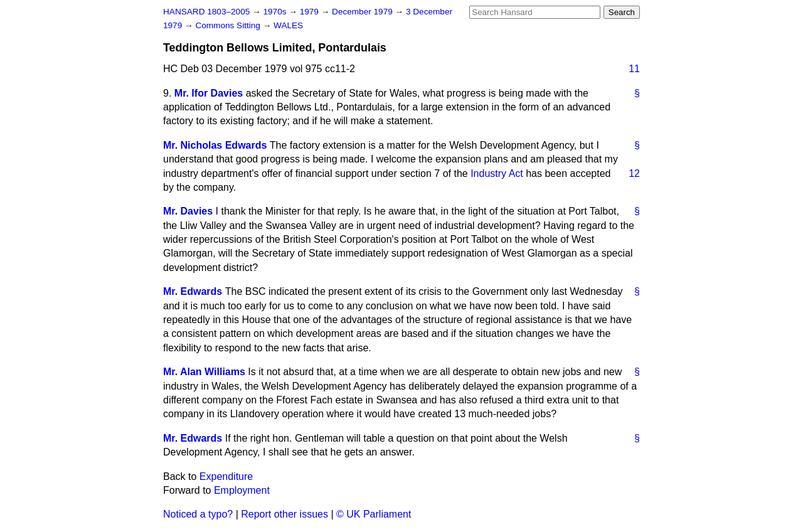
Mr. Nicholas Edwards (215, 145)
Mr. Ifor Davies (209, 93)
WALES (288, 25)
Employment (242, 490)
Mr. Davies (188, 211)
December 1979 (364, 12)
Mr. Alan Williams (204, 372)
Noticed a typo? (198, 514)
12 (634, 173)
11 (634, 69)
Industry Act (497, 173)
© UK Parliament (374, 514)
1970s (276, 12)
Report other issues (285, 514)
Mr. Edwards (193, 291)
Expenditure (226, 476)
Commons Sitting (229, 25)
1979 (311, 12)
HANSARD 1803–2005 (206, 12)
